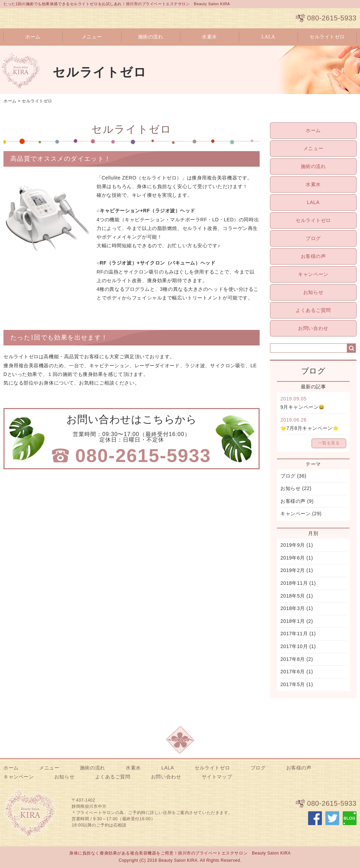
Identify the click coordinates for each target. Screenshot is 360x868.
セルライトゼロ (327, 37)
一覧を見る (329, 443)
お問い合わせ (313, 328)
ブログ (313, 238)
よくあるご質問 (313, 310)
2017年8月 (293, 659)
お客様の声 (313, 256)
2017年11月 (294, 634)
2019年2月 (293, 570)
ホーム (33, 37)
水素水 (209, 37)
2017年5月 (293, 684)
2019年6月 (293, 558)
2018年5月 (293, 596)
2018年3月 (293, 608)
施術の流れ (151, 37)
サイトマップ (217, 777)
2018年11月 (294, 583)
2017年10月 (294, 646)
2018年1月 (293, 621)
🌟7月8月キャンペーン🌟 (309, 428)
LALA (268, 37)
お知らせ (313, 292)
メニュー (92, 37)
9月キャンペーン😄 (303, 407)
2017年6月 (293, 672)
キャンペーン (313, 274)
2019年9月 (293, 545)
